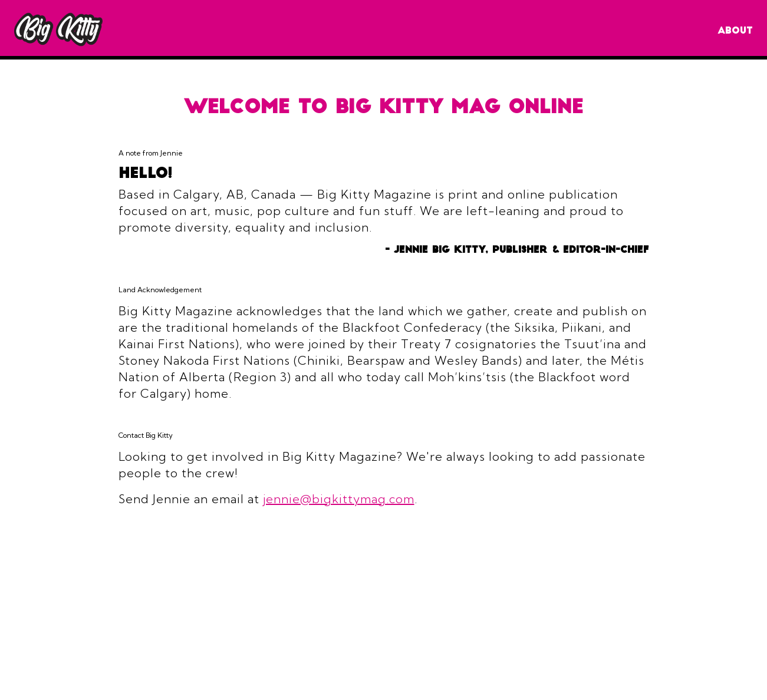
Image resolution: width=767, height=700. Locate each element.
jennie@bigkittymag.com (339, 499)
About (735, 31)
